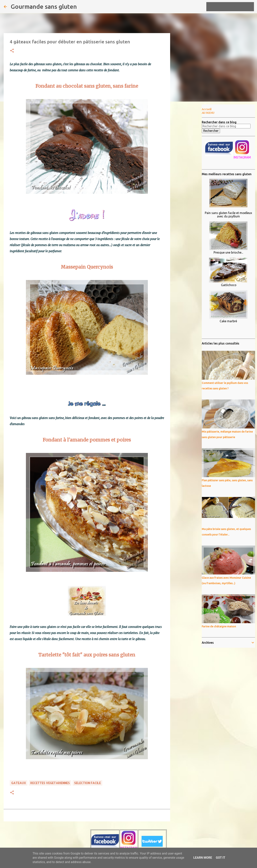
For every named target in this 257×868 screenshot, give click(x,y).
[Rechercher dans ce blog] (234, 7)
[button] (12, 51)
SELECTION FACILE (87, 783)
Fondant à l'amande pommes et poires (87, 440)
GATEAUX (19, 783)
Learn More (203, 858)
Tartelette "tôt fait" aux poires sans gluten (87, 655)
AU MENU (208, 113)
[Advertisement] (190, 164)
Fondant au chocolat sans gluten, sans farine (87, 86)
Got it (221, 858)
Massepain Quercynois (87, 267)
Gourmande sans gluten (44, 6)
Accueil (207, 109)
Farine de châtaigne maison (219, 626)
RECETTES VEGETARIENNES (50, 783)
